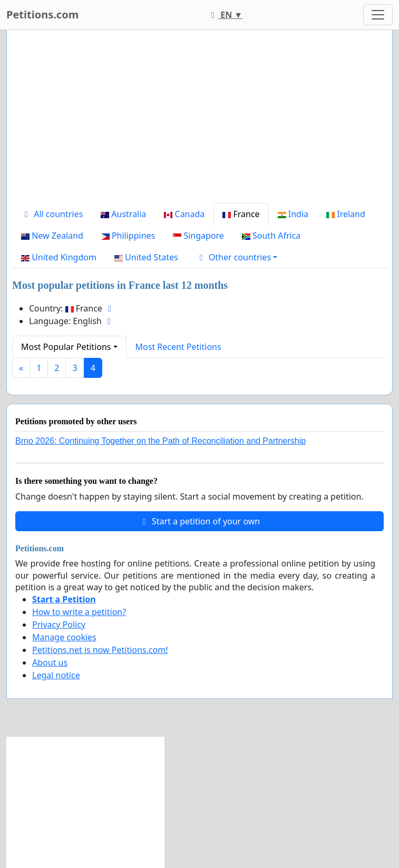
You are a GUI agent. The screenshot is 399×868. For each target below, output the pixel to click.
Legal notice (56, 675)
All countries (52, 214)
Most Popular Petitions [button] (66, 347)
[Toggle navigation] (378, 15)
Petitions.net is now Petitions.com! (100, 650)
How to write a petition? (79, 612)
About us (50, 662)
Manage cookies (64, 637)
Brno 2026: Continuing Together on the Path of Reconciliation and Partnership (160, 441)
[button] (237, 257)
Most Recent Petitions (178, 347)
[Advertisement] (199, 121)
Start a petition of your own (199, 521)
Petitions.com (42, 14)
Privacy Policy (59, 625)
